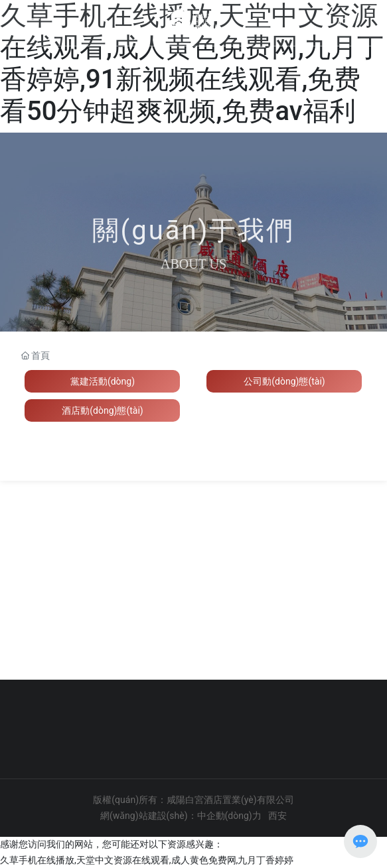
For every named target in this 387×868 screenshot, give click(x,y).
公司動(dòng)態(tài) (284, 381)
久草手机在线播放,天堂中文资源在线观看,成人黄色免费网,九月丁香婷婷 (147, 860)
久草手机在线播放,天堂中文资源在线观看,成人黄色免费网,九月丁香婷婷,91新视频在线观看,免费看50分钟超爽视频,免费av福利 (192, 63)
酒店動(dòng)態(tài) (102, 410)
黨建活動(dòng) (103, 381)
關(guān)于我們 (194, 230)
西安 (277, 816)
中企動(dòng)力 (229, 816)
